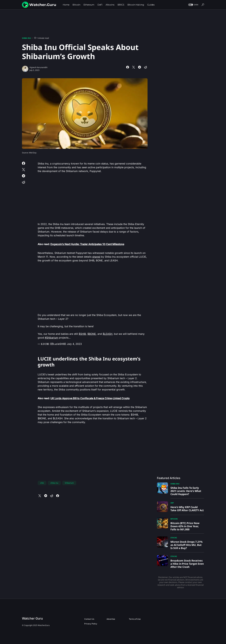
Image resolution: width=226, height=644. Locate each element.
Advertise (111, 619)
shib (42, 483)
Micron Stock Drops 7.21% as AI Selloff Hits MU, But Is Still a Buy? (186, 545)
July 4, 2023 (74, 344)
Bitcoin (174, 519)
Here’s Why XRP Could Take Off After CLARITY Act (187, 509)
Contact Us (89, 619)
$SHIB (82, 334)
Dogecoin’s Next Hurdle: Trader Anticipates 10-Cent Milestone (87, 244)
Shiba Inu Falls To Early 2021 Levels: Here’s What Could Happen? (186, 491)
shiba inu (54, 483)
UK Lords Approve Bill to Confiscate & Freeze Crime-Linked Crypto (90, 398)
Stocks (174, 538)
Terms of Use (135, 619)
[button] (193, 5)
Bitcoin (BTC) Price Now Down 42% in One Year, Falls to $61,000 (185, 526)
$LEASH (108, 334)
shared (96, 257)
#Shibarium (51, 338)
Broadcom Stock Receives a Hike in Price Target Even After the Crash (187, 564)
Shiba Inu (26, 38)
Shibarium (69, 483)
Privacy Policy (91, 624)
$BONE (92, 334)
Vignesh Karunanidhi (38, 67)
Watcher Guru (32, 618)
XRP (172, 503)
